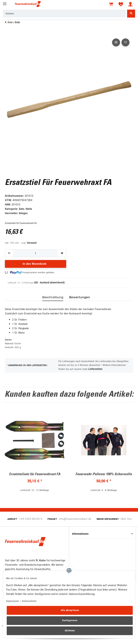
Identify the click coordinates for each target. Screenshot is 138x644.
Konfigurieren (70, 620)
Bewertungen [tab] (80, 297)
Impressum (12, 601)
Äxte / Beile (25, 209)
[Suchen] (64, 14)
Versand (32, 243)
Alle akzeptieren (70, 610)
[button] (130, 4)
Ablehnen (70, 631)
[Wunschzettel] (121, 4)
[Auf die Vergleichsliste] (116, 42)
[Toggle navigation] (5, 2)
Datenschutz (29, 601)
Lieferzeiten (95, 369)
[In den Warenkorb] (8, 34)
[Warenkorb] (111, 4)
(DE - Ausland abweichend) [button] (49, 282)
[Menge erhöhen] (62, 253)
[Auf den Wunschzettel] (125, 42)
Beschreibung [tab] (53, 297)
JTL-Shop (74, 639)
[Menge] (35, 253)
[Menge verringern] (9, 253)
